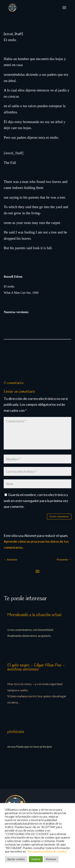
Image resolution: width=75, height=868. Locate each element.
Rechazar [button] (51, 859)
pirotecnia (16, 732)
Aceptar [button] (36, 859)
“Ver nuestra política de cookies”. (47, 851)
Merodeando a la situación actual (34, 615)
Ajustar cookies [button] (16, 859)
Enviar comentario (59, 516)
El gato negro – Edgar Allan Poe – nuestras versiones (36, 667)
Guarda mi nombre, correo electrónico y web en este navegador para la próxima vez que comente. (36, 501)
